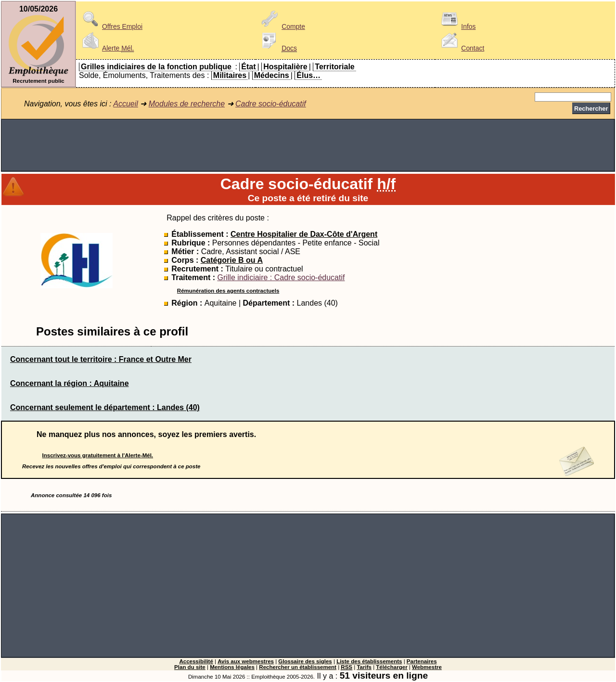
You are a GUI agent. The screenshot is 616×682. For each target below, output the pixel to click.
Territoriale (334, 67)
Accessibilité (196, 661)
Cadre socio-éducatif (271, 104)
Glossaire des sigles (305, 661)
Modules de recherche (187, 104)
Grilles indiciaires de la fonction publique (156, 67)
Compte (282, 26)
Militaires (230, 75)
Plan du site (190, 667)
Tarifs (364, 667)
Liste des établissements (369, 661)
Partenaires (422, 661)
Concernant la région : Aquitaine (70, 383)
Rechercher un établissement (298, 667)
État (248, 67)
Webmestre (427, 667)
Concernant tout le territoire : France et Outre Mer (101, 359)
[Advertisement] (308, 145)
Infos (457, 26)
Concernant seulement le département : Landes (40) (105, 407)
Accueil (126, 104)
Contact (461, 48)
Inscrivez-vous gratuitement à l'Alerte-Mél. (98, 455)
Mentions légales (232, 667)
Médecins (272, 75)
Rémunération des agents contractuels (228, 291)
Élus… (308, 75)
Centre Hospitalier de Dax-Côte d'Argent (304, 234)
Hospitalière (285, 67)
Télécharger (391, 667)
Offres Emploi (111, 26)
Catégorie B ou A (232, 260)
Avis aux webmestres (246, 661)
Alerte (106, 48)
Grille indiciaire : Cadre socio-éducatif (281, 277)
